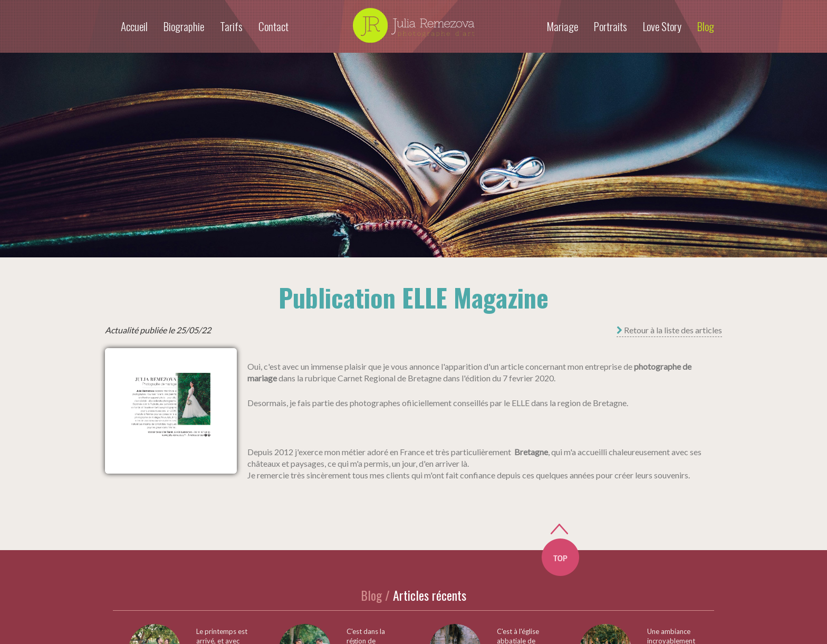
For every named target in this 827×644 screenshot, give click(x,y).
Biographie (184, 26)
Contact (273, 26)
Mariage (562, 26)
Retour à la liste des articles (669, 330)
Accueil (134, 26)
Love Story (662, 26)
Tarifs (231, 26)
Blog (706, 26)
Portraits (610, 26)
